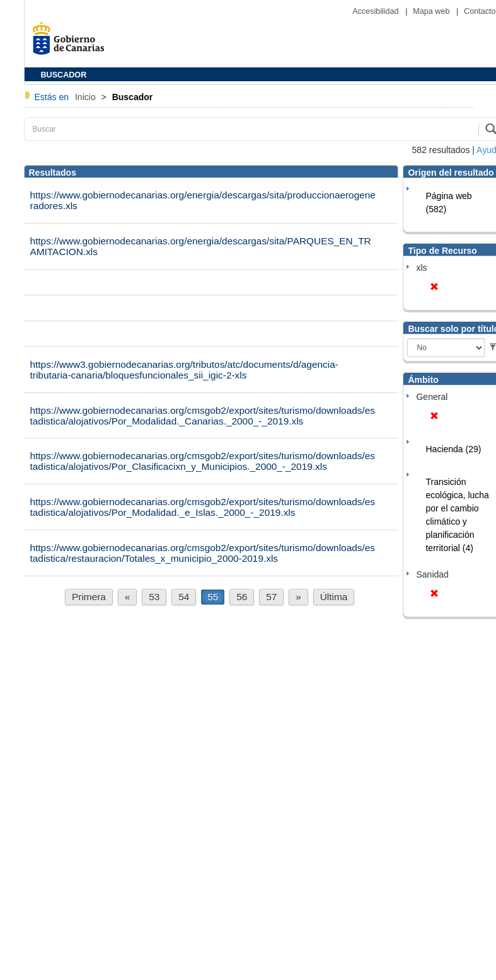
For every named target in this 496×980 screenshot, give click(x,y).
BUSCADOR (64, 75)
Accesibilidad (377, 11)
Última (334, 597)
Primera (89, 597)
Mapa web (432, 11)
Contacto (480, 11)
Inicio (87, 97)
